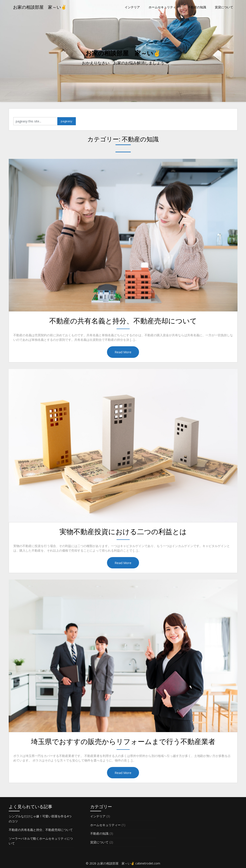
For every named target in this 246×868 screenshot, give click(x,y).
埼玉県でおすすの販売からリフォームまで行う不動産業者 (123, 741)
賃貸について (224, 7)
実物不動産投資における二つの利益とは (123, 531)
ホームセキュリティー (164, 7)
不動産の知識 (197, 7)
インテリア (132, 7)
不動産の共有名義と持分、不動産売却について (123, 321)
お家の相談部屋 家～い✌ (40, 7)
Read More (123, 352)
